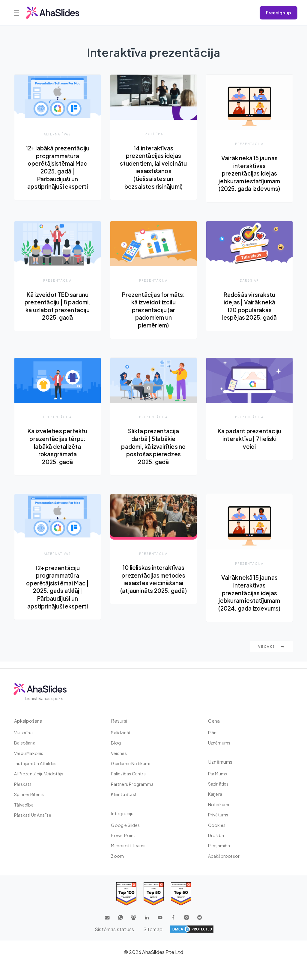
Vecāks (271, 653)
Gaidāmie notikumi (130, 763)
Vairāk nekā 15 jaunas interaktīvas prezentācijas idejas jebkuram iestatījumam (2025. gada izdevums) (249, 173)
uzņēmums (219, 743)
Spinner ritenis (29, 794)
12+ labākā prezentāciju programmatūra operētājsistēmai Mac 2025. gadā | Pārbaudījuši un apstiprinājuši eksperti (58, 171)
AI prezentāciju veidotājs (39, 774)
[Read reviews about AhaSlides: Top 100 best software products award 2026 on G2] (126, 894)
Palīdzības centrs (128, 774)
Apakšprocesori (224, 856)
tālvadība (24, 805)
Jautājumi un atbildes (35, 763)
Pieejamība (219, 845)
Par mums (218, 774)
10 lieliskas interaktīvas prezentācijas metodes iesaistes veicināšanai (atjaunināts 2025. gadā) (153, 593)
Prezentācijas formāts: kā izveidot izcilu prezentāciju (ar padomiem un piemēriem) (153, 315)
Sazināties (218, 784)
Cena (214, 721)
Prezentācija (249, 144)
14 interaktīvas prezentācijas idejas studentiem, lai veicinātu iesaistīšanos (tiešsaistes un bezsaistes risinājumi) (153, 167)
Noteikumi (219, 804)
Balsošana (25, 743)
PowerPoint (123, 835)
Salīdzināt (121, 733)
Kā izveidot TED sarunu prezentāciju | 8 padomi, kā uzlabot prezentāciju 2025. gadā (58, 315)
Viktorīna (23, 733)
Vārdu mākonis (29, 753)
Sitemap (153, 929)
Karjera (215, 794)
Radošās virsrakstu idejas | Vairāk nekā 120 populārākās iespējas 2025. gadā (249, 312)
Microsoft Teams (128, 845)
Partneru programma (132, 784)
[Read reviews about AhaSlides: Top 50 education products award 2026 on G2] (154, 894)
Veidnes (119, 753)
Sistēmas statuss (114, 929)
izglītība (153, 134)
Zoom (117, 856)
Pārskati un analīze (33, 815)
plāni (213, 733)
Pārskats (23, 784)
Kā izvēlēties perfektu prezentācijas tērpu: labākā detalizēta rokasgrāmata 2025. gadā (58, 452)
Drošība (216, 835)
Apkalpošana (28, 721)
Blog (116, 743)
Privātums (218, 815)
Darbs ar (249, 286)
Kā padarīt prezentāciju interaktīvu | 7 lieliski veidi (250, 449)
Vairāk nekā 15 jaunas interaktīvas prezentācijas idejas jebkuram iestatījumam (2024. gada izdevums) (249, 599)
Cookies (217, 825)
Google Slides (125, 825)
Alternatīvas (57, 134)
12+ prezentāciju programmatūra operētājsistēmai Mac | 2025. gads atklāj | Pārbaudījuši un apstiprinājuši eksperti (57, 593)
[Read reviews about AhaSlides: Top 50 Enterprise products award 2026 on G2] (181, 894)
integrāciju (123, 813)
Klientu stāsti (124, 794)
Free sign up (279, 13)
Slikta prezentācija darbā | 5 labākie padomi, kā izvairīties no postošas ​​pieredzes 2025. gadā (153, 452)
